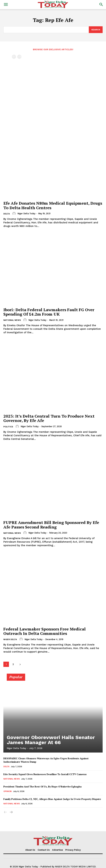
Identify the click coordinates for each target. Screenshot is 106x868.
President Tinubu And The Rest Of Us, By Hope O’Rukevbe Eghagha (42, 786)
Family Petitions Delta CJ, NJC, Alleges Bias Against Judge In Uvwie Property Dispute (52, 799)
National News (12, 320)
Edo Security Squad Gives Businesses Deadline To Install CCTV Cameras (45, 774)
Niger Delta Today (26, 214)
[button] (6, 5)
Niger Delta (10, 639)
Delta (7, 214)
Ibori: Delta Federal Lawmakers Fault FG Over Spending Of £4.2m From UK (49, 312)
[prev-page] (14, 57)
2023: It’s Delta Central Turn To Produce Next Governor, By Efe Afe (49, 418)
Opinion (8, 791)
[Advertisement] (53, 82)
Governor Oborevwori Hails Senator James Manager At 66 (51, 740)
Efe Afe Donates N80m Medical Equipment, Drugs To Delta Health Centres (53, 205)
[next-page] (20, 664)
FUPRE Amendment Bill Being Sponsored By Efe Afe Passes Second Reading (51, 525)
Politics (8, 427)
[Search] (96, 30)
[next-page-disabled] (19, 57)
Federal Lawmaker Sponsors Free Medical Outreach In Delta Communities (45, 631)
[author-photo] (15, 214)
